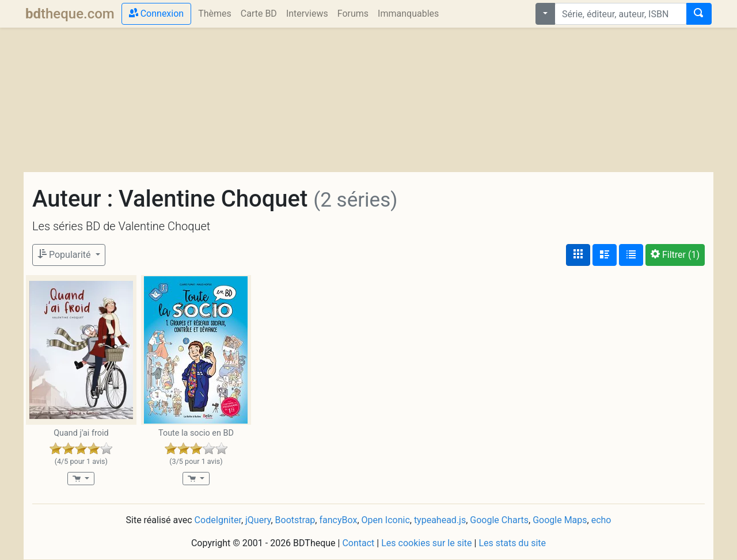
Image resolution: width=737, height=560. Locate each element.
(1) (675, 255)
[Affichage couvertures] (578, 255)
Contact (358, 543)
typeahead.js (440, 520)
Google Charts (499, 520)
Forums (353, 14)
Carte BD (259, 14)
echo (601, 520)
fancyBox (338, 520)
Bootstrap (295, 520)
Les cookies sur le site (426, 543)
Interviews (307, 14)
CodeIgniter (218, 520)
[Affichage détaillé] (605, 255)
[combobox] (621, 14)
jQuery (258, 520)
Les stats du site (512, 543)
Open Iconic (386, 520)
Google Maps (560, 520)
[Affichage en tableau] (631, 255)
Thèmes (215, 14)
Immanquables (408, 14)
